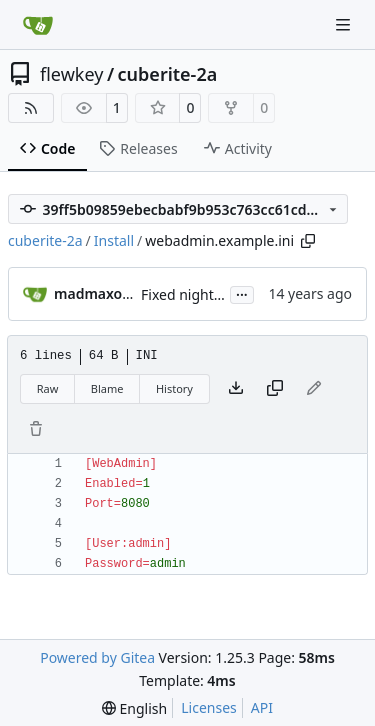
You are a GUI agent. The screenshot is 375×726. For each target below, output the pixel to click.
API (262, 707)
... (242, 293)
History (174, 388)
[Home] (38, 25)
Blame (107, 388)
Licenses (209, 707)
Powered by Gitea (97, 657)
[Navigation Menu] (345, 24)
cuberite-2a (168, 74)
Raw (48, 388)
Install (114, 240)
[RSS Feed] (31, 108)
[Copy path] (308, 241)
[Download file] (236, 389)
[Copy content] (275, 389)
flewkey (71, 74)
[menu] (134, 708)
